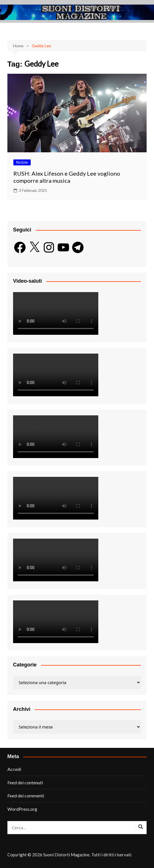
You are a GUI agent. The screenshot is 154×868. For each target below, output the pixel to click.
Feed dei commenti (26, 796)
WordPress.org (22, 809)
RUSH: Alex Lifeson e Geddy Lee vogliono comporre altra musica (67, 177)
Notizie (22, 162)
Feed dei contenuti (25, 782)
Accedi (14, 769)
